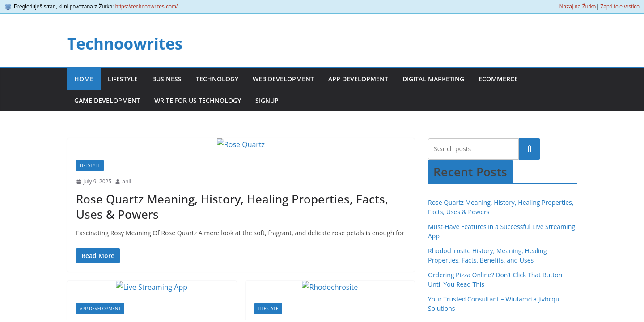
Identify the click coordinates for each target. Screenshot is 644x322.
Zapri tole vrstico (620, 7)
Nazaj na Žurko (578, 7)
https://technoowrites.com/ (146, 7)
